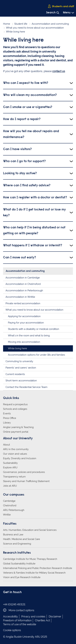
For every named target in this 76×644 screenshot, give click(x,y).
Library (7, 423)
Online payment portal (16, 432)
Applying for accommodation (24, 316)
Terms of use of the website (20, 624)
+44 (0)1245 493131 (14, 604)
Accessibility (10, 617)
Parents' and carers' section (21, 368)
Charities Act (42, 620)
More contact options (19, 610)
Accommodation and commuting (50, 24)
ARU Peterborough (14, 510)
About (6, 445)
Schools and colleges (15, 409)
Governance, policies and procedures (24, 472)
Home (7, 24)
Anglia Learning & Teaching (18, 427)
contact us (59, 71)
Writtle (7, 515)
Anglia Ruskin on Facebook (5, 599)
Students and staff (61, 6)
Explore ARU (10, 468)
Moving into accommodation (24, 342)
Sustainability (10, 463)
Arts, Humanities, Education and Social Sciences (30, 530)
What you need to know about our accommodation (35, 28)
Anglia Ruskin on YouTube (20, 599)
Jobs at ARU (10, 486)
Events (7, 414)
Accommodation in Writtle (20, 297)
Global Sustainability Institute (19, 564)
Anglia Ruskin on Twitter (15, 599)
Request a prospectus (15, 404)
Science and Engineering (17, 544)
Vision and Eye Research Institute (22, 577)
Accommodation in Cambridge (23, 278)
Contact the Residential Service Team (26, 387)
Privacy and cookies (33, 617)
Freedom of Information (17, 620)
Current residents (15, 374)
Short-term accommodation (21, 381)
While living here (17, 348)
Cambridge (9, 501)
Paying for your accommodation (26, 323)
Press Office (10, 418)
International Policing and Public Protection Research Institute (38, 568)
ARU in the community (16, 449)
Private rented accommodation (23, 303)
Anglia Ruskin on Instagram (10, 599)
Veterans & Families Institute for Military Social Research (34, 573)
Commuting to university (19, 361)
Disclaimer (55, 617)
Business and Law (13, 535)
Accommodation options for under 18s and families (36, 355)
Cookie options (12, 630)
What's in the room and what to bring (29, 336)
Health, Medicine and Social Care (22, 539)
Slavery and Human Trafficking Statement (26, 481)
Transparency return (14, 477)
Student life (21, 24)
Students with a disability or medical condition (34, 329)
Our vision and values (15, 454)
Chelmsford (10, 506)
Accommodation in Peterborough (24, 291)
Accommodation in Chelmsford (23, 284)
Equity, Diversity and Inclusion (20, 458)
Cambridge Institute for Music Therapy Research (30, 559)
